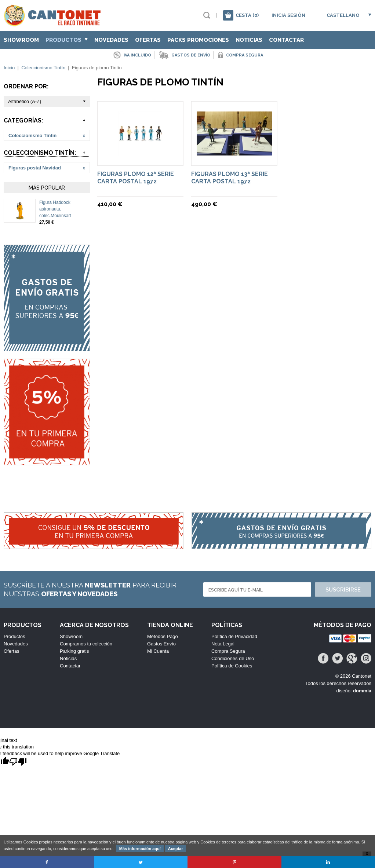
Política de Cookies (232, 666)
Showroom (21, 40)
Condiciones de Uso (233, 658)
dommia (362, 691)
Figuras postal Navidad (35, 168)
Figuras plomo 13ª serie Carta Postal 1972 (230, 178)
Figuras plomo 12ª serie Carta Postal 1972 (136, 178)
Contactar (286, 40)
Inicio (9, 68)
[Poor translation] (18, 762)
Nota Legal (223, 644)
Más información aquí (140, 849)
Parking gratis (74, 651)
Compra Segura (228, 651)
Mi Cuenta (158, 651)
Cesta (247, 15)
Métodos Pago (163, 636)
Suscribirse (343, 590)
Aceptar (176, 849)
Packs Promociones (198, 40)
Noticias (249, 40)
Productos (67, 40)
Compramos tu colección (86, 644)
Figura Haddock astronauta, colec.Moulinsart (55, 209)
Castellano (343, 15)
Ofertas (148, 40)
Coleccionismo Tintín (43, 68)
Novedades (111, 40)
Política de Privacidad (234, 636)
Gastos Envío (161, 644)
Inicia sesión (288, 15)
